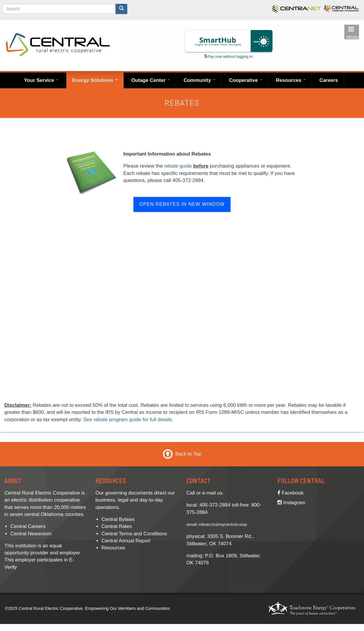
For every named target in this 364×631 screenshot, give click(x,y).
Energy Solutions (95, 80)
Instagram (291, 503)
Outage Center (150, 80)
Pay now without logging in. (229, 56)
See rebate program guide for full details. (128, 420)
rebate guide (178, 166)
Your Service (41, 80)
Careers (329, 80)
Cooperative (246, 80)
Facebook (291, 493)
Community (199, 80)
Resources (291, 80)
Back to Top (188, 454)
